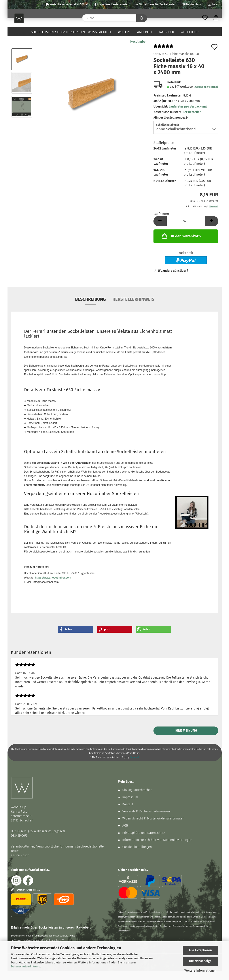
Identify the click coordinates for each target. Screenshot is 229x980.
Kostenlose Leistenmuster (112, 4)
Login (213, 4)
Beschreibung (90, 308)
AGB (125, 834)
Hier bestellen (191, 121)
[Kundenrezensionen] (163, 57)
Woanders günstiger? (173, 279)
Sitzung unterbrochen (137, 799)
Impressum (130, 806)
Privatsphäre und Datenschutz (144, 842)
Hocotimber (139, 50)
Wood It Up (190, 32)
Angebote (145, 32)
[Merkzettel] (205, 18)
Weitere (124, 32)
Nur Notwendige (200, 961)
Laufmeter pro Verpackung (188, 115)
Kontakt (128, 813)
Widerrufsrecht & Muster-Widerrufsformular (153, 827)
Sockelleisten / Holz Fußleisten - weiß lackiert (71, 32)
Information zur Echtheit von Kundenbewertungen (157, 849)
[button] (216, 18)
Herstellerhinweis (133, 308)
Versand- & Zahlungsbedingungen (146, 820)
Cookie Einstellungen (137, 856)
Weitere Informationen (200, 971)
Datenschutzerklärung (26, 966)
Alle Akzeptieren (200, 950)
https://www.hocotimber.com (53, 586)
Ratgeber (167, 32)
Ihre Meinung (186, 739)
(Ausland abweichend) (206, 96)
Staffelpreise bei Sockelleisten (156, 4)
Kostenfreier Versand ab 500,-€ (67, 4)
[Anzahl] (186, 230)
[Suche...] (142, 18)
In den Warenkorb (181, 245)
